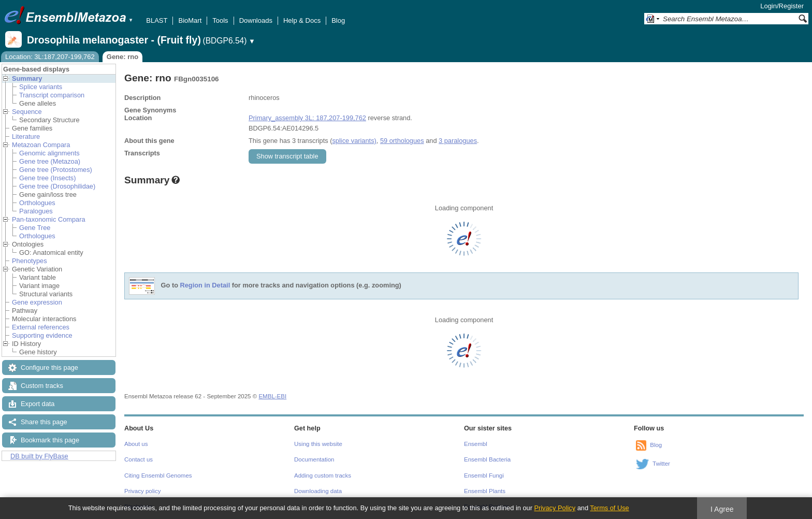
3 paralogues (458, 141)
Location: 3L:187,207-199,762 (50, 57)
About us (136, 444)
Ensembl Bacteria (487, 459)
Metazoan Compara (41, 145)
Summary (27, 78)
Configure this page (49, 367)
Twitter (661, 464)
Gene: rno (122, 57)
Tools (220, 20)
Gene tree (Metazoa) (50, 161)
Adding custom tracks (323, 475)
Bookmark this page (50, 440)
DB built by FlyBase (39, 456)
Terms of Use (609, 508)
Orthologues (37, 203)
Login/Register (782, 6)
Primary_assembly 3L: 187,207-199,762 (307, 118)
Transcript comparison (52, 95)
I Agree (722, 509)
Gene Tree (35, 228)
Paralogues (36, 211)
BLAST (157, 20)
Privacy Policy (555, 508)
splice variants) (354, 141)
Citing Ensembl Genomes (158, 475)
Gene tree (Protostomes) (56, 170)
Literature (26, 136)
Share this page (44, 422)
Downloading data (318, 491)
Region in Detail (205, 286)
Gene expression (37, 302)
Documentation (314, 459)
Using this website (318, 444)
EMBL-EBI (272, 396)
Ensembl (476, 444)
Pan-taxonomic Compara (49, 219)
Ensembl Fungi (484, 475)
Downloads (256, 20)
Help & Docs (302, 20)
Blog (338, 20)
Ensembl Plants (485, 491)
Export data (38, 404)
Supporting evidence (42, 335)
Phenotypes (30, 261)
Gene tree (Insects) (48, 178)
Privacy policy (142, 491)
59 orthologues (402, 141)
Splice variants (41, 87)
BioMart (190, 20)
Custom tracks (42, 386)
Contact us (139, 459)
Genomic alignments (49, 153)
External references (41, 327)
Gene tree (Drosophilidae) (57, 186)
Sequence (27, 112)
